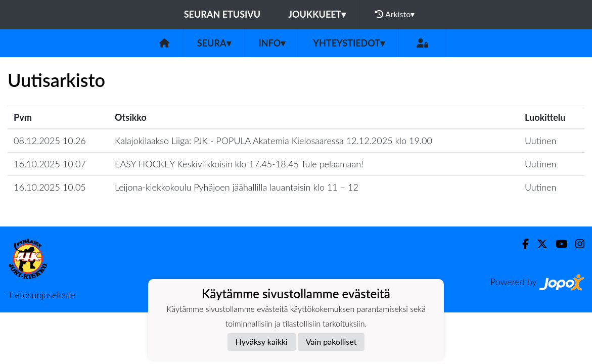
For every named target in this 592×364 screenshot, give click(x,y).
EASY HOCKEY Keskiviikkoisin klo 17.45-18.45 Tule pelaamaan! (239, 164)
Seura (214, 43)
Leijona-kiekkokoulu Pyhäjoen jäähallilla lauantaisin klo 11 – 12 (237, 187)
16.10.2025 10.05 (50, 187)
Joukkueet (317, 14)
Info (272, 43)
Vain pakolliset (331, 342)
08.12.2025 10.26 (50, 141)
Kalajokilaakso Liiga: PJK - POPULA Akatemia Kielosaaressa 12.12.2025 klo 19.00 (274, 141)
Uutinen (540, 141)
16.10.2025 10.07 (50, 164)
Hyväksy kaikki (262, 342)
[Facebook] (521, 244)
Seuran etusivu (222, 14)
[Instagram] (576, 244)
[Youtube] (557, 244)
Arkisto (395, 14)
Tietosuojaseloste (41, 295)
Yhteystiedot (349, 43)
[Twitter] (538, 244)
